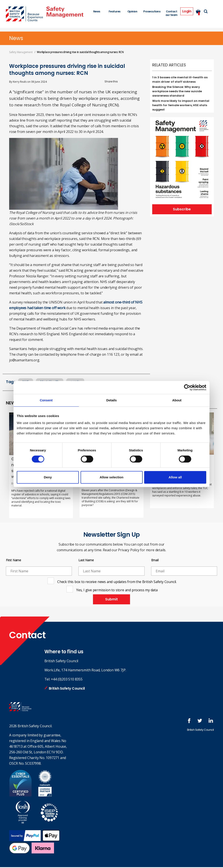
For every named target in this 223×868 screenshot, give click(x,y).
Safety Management (21, 52)
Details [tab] (111, 400)
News (96, 11)
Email (155, 560)
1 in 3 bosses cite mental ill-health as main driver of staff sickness (180, 80)
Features (114, 11)
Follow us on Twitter (204, 722)
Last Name (86, 560)
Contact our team (171, 13)
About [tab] (177, 400)
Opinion (132, 11)
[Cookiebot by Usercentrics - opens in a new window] (187, 387)
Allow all (175, 477)
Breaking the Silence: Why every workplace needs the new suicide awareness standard (177, 91)
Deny (48, 477)
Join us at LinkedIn (213, 722)
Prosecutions (151, 11)
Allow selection (111, 477)
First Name (14, 560)
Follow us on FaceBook (195, 722)
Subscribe (182, 210)
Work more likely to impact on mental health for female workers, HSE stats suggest (181, 105)
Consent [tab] (46, 400)
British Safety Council (67, 689)
